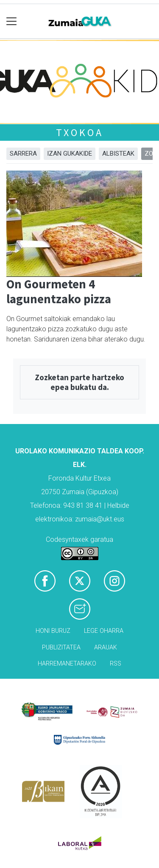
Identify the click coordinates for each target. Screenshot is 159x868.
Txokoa (80, 132)
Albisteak (118, 154)
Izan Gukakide (70, 154)
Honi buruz (53, 631)
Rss (116, 664)
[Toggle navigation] (12, 21)
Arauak (106, 647)
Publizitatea (61, 647)
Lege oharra (104, 631)
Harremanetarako (67, 664)
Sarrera (23, 154)
